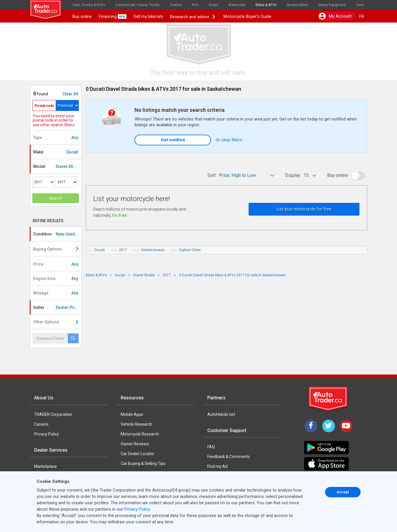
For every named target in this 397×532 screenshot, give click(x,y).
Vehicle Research (136, 424)
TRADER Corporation (53, 414)
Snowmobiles (297, 5)
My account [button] (335, 16)
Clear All (70, 94)
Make (56, 152)
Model (57, 166)
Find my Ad (217, 466)
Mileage (56, 293)
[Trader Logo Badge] (329, 399)
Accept (343, 492)
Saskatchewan (153, 250)
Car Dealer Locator (138, 454)
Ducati (100, 250)
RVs (195, 5)
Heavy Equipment (332, 5)
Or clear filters (229, 140)
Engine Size (56, 279)
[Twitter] (329, 426)
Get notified (173, 140)
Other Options (56, 322)
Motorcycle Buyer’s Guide (246, 16)
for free (120, 215)
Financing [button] (113, 16)
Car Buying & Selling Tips (143, 464)
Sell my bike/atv (148, 16)
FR (362, 16)
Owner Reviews (135, 444)
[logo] (49, 7)
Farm (360, 5)
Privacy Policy (46, 434)
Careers (41, 424)
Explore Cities (190, 250)
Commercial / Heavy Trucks (137, 5)
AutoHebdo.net (221, 414)
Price (56, 264)
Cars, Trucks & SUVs (89, 5)
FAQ (211, 447)
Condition (57, 234)
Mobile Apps (132, 414)
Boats (214, 5)
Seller (57, 307)
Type (56, 138)
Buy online (82, 16)
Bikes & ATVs (266, 5)
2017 (123, 250)
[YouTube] (346, 426)
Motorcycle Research (140, 434)
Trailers (176, 5)
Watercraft (237, 5)
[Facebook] (311, 426)
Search (56, 198)
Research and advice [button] (193, 16)
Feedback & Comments (229, 457)
